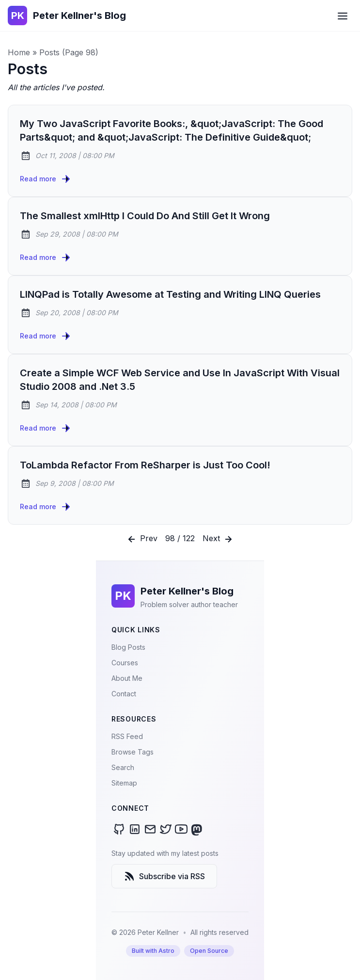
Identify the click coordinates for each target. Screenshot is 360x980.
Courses (125, 663)
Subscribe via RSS (164, 876)
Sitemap (124, 783)
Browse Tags (133, 752)
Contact (124, 694)
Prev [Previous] (142, 539)
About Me (127, 678)
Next (218, 539)
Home (19, 52)
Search (123, 767)
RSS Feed (127, 736)
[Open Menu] (343, 16)
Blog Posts (128, 647)
